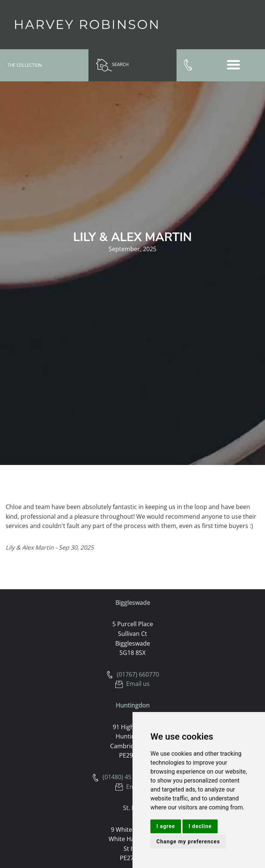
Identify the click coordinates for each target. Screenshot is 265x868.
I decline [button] (200, 826)
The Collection (25, 65)
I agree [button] (166, 826)
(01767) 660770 (132, 674)
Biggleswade (133, 603)
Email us (132, 684)
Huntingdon (133, 705)
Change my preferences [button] (188, 842)
